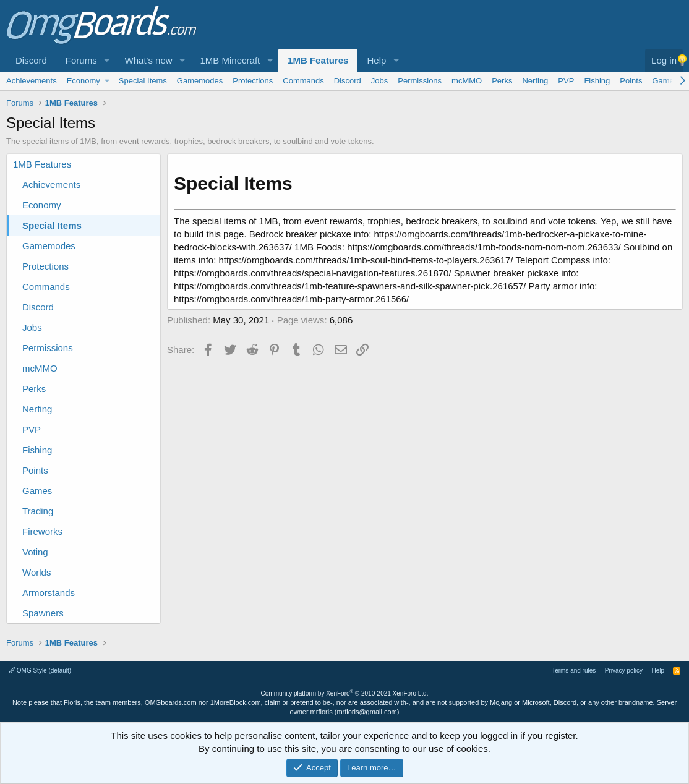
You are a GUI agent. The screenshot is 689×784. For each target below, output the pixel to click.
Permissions (420, 81)
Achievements (32, 81)
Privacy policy (624, 671)
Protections (253, 81)
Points (631, 81)
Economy (83, 81)
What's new (149, 60)
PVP (566, 81)
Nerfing (535, 81)
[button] (107, 60)
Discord (31, 60)
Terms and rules (574, 671)
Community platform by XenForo (345, 693)
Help (376, 60)
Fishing (597, 81)
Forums (81, 60)
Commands (303, 81)
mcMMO (467, 81)
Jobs (379, 81)
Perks (502, 81)
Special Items (143, 81)
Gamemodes (200, 81)
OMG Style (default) (40, 671)
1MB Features (318, 60)
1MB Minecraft (230, 60)
